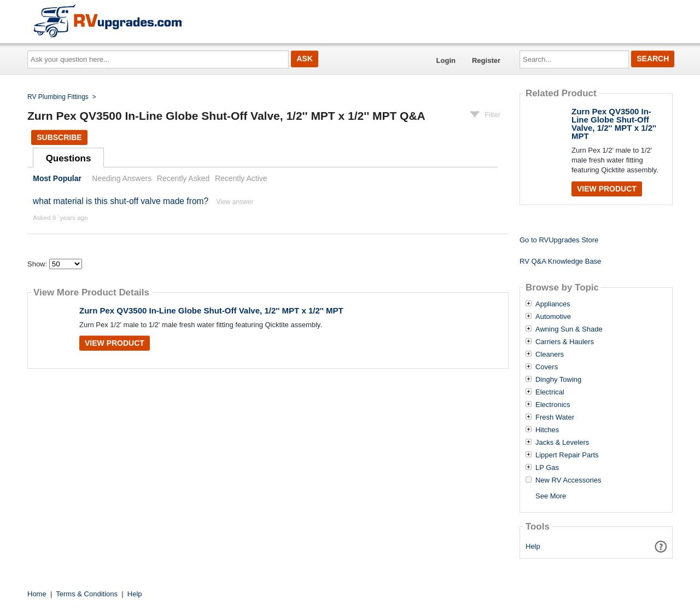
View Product (115, 343)
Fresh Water (555, 417)
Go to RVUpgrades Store (559, 240)
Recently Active (241, 178)
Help (533, 546)
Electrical (550, 392)
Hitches (547, 430)
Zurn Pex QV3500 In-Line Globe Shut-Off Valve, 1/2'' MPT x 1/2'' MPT (211, 310)
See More (551, 496)
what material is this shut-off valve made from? (121, 201)
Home (37, 594)
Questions (69, 158)
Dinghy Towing (558, 380)
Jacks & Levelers (562, 443)
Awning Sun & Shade (569, 329)
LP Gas (547, 468)
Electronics (553, 405)
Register (486, 60)
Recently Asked (183, 178)
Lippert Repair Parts (567, 455)
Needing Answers (122, 178)
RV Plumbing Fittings (58, 97)
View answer (235, 202)
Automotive (553, 317)
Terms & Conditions (87, 594)
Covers (547, 367)
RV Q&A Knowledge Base (560, 261)
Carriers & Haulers (565, 342)
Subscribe (59, 137)
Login (446, 60)
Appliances (553, 304)
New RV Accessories (568, 480)
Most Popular (57, 178)
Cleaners (550, 355)
